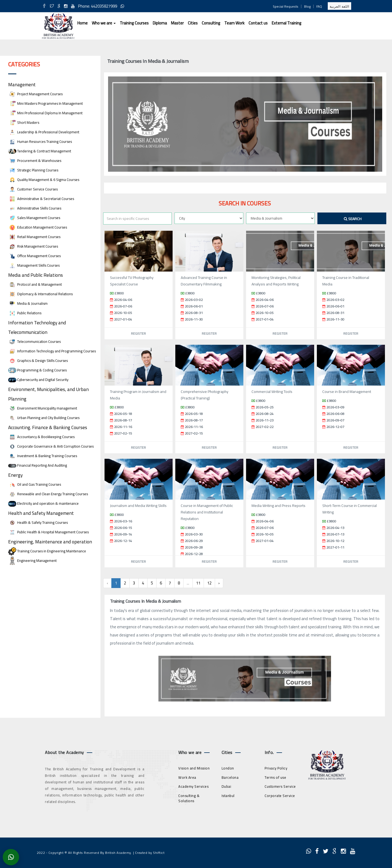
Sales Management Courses (34, 218)
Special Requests (286, 6)
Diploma (160, 23)
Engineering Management (32, 561)
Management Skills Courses (34, 265)
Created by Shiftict (150, 853)
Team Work (234, 23)
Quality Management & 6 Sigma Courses (44, 180)
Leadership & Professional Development (44, 132)
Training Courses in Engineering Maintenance (47, 551)
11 (198, 583)
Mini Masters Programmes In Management (45, 104)
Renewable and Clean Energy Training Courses (48, 494)
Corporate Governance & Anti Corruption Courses (51, 446)
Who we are (104, 23)
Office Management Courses (34, 256)
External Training (287, 23)
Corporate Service (280, 796)
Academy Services (193, 786)
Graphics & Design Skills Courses (38, 361)
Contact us (258, 23)
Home (82, 23)
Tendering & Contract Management (40, 151)
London (228, 768)
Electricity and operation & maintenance (43, 504)
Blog (307, 6)
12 (209, 583)
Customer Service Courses (33, 189)
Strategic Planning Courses (33, 170)
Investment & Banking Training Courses (43, 456)
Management (22, 84)
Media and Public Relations (36, 275)
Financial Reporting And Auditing (38, 465)
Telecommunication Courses (34, 342)
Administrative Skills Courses (35, 208)
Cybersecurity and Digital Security (38, 380)
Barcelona (230, 777)
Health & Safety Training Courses (38, 523)
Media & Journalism (28, 304)
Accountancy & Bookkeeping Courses (41, 437)
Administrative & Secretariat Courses (41, 199)
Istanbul (228, 796)
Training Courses (134, 23)
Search (353, 219)
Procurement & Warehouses (35, 161)
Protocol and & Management (35, 284)
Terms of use (275, 777)
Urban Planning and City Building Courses (44, 418)
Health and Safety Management (41, 513)
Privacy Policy (276, 768)
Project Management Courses (35, 94)
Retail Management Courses (34, 237)
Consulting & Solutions (189, 798)
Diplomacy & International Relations (40, 294)
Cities (193, 23)
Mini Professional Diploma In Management (45, 113)
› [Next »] (219, 583)
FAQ (319, 6)
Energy (15, 475)
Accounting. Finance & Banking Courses (48, 427)
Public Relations (25, 313)
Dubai (226, 786)
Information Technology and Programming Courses (52, 351)
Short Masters (24, 123)
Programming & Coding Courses (37, 370)
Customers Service (280, 786)
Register (138, 333)
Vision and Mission (194, 768)
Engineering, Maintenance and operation (50, 542)
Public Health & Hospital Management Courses (48, 532)
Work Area (187, 777)
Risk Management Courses (33, 246)
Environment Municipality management (43, 408)
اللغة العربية (339, 6)
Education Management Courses (38, 227)
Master (177, 23)
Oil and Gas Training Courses (35, 484)
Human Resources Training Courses (40, 142)
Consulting (211, 23)
